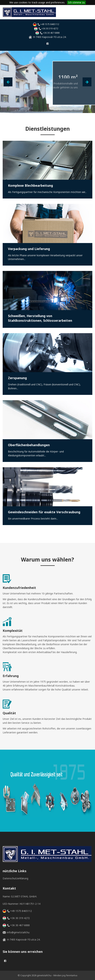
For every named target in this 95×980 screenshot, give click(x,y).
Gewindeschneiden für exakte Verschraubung (44, 512)
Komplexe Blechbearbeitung (30, 185)
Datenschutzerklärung (15, 878)
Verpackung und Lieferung (29, 249)
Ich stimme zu (76, 2)
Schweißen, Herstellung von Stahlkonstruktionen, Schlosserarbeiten (40, 318)
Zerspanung (17, 378)
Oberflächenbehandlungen (29, 445)
